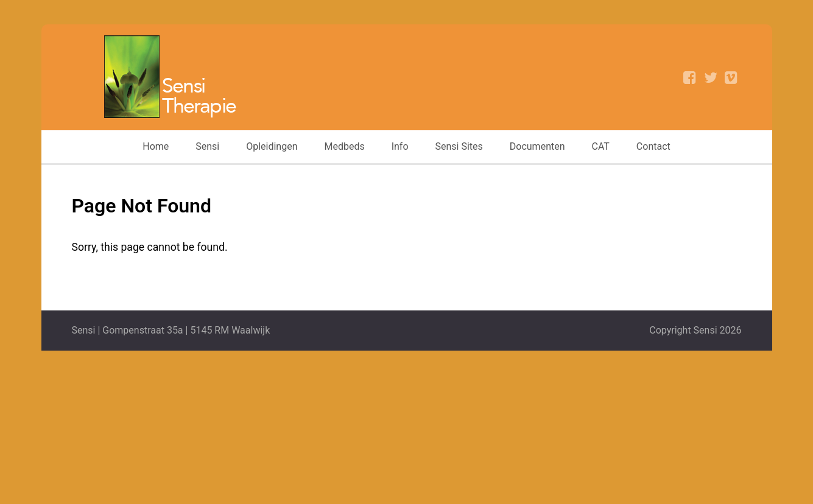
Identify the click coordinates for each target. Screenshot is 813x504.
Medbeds (344, 146)
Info (400, 146)
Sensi (207, 146)
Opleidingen (272, 146)
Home (156, 146)
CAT (601, 146)
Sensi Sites (459, 146)
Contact (653, 146)
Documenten (537, 146)
